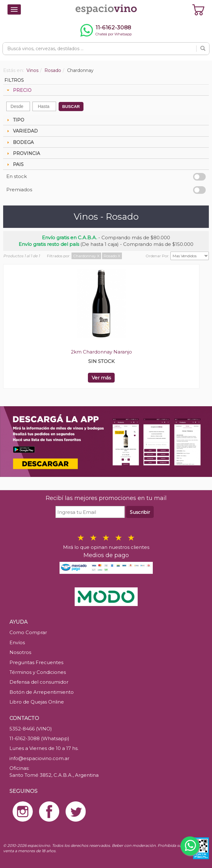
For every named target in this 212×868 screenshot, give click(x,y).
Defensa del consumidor (39, 682)
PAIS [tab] (14, 164)
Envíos (17, 642)
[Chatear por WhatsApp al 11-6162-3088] (106, 30)
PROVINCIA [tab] (23, 153)
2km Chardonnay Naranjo (101, 352)
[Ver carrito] (198, 9)
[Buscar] (203, 49)
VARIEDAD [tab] (22, 131)
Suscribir (140, 512)
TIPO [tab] (15, 120)
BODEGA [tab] (20, 142)
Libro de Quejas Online (37, 702)
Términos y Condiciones (38, 672)
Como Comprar (28, 632)
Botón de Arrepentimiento (42, 692)
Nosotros (20, 652)
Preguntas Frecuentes (36, 662)
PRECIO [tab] (18, 90)
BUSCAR (71, 107)
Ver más (101, 378)
